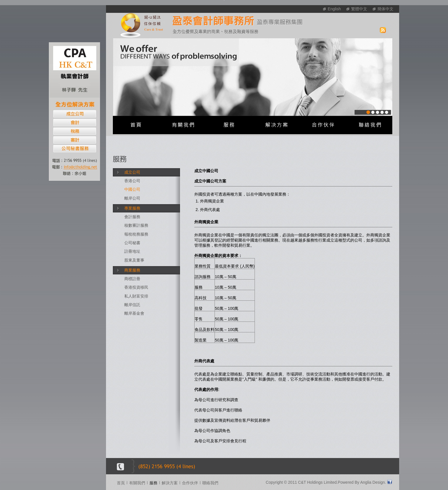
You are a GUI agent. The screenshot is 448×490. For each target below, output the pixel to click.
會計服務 (132, 217)
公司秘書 (132, 243)
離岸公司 (132, 198)
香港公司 (132, 181)
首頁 (121, 483)
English (334, 9)
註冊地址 (132, 251)
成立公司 (132, 172)
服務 (153, 483)
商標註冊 (132, 279)
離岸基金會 (134, 313)
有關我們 (137, 483)
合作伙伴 (190, 483)
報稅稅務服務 (136, 234)
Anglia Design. (373, 482)
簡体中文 (385, 9)
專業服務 (132, 208)
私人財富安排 (136, 296)
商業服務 (132, 270)
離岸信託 (132, 305)
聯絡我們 (210, 483)
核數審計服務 (136, 225)
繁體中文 (359, 9)
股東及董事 (134, 260)
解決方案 (170, 483)
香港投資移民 (136, 287)
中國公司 (132, 189)
